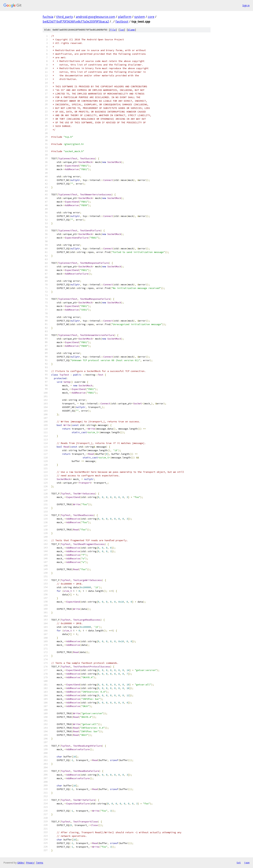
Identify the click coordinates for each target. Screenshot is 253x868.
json (247, 863)
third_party (65, 17)
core (151, 17)
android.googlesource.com (95, 17)
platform (125, 17)
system (140, 17)
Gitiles (21, 863)
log (122, 30)
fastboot (122, 21)
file (113, 30)
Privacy (30, 863)
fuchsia (48, 17)
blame (131, 30)
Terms (40, 863)
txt (239, 863)
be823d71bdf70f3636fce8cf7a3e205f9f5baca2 (76, 21)
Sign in (246, 5)
